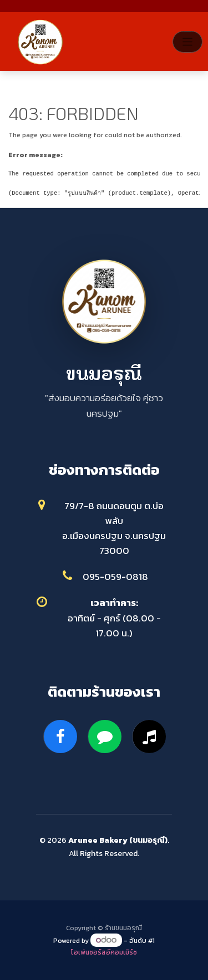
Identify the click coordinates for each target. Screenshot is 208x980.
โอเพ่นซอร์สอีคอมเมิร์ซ (104, 952)
